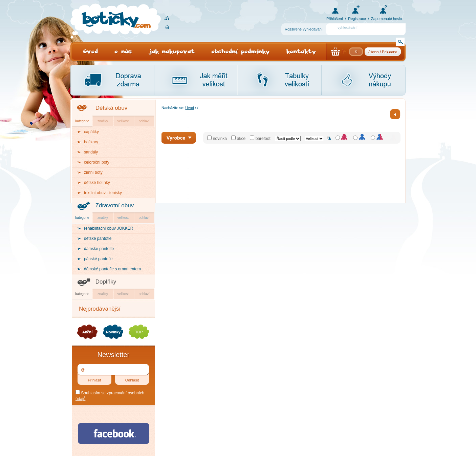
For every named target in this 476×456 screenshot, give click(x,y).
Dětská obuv (112, 108)
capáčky (91, 132)
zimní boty (93, 172)
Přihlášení (335, 19)
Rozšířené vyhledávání (304, 29)
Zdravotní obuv (115, 205)
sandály (91, 152)
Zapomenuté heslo (386, 19)
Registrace (357, 19)
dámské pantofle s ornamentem (112, 269)
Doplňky (106, 282)
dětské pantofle (98, 239)
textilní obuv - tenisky (103, 193)
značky (103, 121)
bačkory (91, 142)
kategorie (82, 121)
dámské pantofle (99, 249)
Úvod (190, 108)
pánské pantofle (98, 259)
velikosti (124, 121)
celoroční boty (97, 162)
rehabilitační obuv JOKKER (109, 228)
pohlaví (144, 121)
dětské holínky (97, 183)
